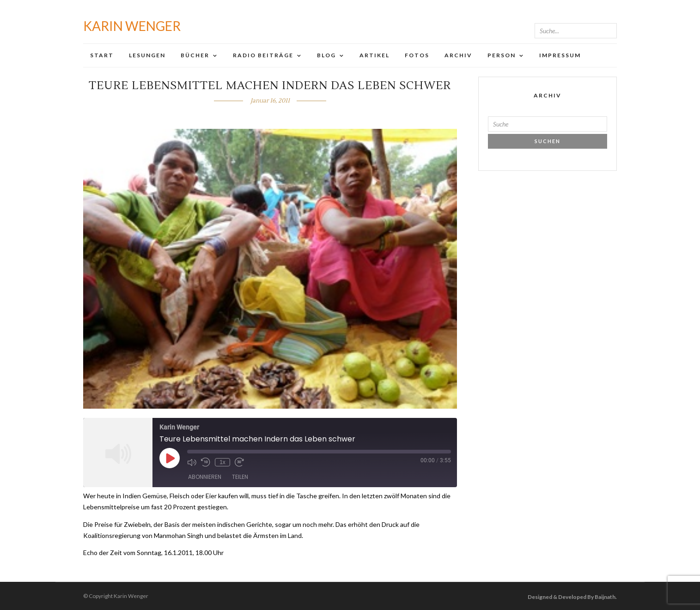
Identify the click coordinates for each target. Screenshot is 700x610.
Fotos (417, 55)
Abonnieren (205, 477)
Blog (326, 55)
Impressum (560, 55)
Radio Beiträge (263, 55)
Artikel (374, 55)
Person (502, 55)
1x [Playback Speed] (222, 462)
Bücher (195, 55)
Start (102, 55)
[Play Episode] (170, 458)
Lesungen (147, 55)
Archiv (458, 55)
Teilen (240, 477)
